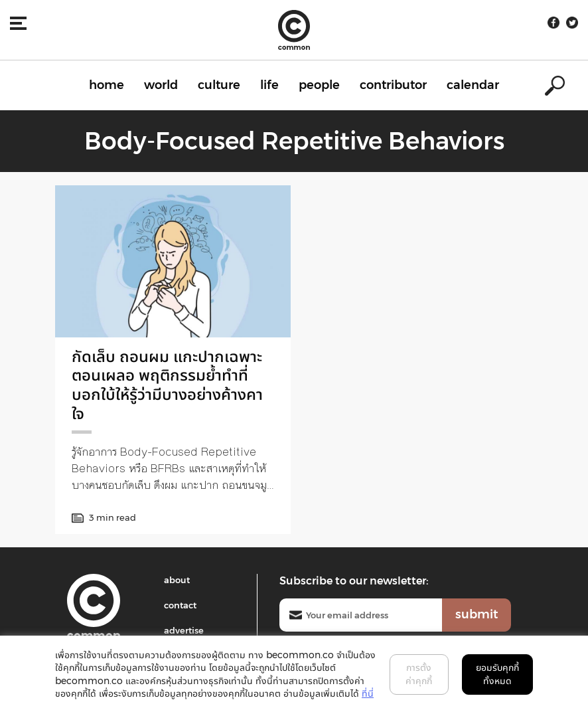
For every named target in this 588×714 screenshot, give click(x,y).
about (177, 580)
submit (477, 614)
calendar (473, 85)
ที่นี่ (368, 693)
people (319, 85)
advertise (184, 630)
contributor (393, 85)
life (269, 85)
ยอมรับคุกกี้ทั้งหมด (497, 674)
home (107, 85)
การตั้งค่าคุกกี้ (419, 674)
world (161, 85)
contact (180, 605)
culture (219, 85)
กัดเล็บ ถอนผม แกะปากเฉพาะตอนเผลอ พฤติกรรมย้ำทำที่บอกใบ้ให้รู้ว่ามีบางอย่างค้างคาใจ (167, 385)
